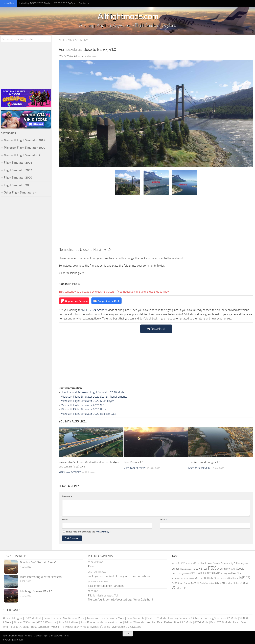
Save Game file (135, 618)
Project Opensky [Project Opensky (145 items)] (184, 583)
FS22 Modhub (33, 618)
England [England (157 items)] (244, 564)
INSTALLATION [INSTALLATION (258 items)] (214, 573)
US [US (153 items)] (241, 583)
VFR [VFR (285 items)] (179, 588)
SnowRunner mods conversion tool (101, 622)
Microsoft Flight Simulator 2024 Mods (51, 636)
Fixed (91, 566)
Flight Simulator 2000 (18, 178)
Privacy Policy (102, 532)
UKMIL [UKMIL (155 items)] (222, 583)
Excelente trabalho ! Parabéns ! (107, 586)
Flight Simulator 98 (16, 185)
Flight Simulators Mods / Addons (17, 636)
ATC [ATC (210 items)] (183, 563)
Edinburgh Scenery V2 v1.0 (36, 591)
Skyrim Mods (82, 627)
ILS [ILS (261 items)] (204, 573)
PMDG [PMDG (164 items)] (174, 583)
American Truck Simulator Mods (106, 618)
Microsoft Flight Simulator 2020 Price (84, 409)
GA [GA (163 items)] (218, 569)
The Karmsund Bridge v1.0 (204, 462)
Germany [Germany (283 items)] (225, 569)
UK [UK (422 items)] (217, 583)
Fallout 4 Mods (20, 627)
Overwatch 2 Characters (126, 627)
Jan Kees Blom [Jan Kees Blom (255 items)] (235, 573)
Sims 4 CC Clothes (24, 622)
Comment (67, 496)
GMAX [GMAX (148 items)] (233, 569)
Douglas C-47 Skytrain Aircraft (38, 562)
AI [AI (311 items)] (179, 563)
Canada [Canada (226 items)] (216, 563)
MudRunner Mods (74, 618)
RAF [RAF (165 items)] (193, 583)
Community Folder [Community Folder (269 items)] (230, 563)
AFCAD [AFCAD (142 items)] (175, 564)
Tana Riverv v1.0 (134, 462)
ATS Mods (66, 627)
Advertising (8, 640)
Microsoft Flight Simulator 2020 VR (82, 405)
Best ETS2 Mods (156, 618)
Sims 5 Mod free (68, 622)
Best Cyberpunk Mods (44, 627)
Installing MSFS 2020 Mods (34, 3)
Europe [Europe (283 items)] (176, 569)
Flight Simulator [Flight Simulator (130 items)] (186, 569)
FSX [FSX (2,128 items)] (212, 568)
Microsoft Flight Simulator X (22, 155)
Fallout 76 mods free (137, 622)
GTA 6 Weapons (47, 622)
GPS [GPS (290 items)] (193, 573)
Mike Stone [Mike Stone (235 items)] (233, 579)
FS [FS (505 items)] (200, 568)
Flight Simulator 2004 (18, 163)
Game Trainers (52, 618)
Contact (19, 640)
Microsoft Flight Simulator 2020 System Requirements (94, 397)
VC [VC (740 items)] (174, 588)
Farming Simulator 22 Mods (185, 618)
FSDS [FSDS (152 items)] (205, 569)
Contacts (84, 3)
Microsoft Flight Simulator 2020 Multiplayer (87, 401)
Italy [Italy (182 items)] (225, 573)
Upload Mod (8, 3)
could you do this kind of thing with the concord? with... (121, 576)
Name (66, 520)
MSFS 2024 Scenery (73, 40)
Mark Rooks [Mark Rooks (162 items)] (189, 579)
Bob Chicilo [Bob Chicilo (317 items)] (201, 563)
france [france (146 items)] (195, 569)
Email (163, 520)
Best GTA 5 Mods (221, 622)
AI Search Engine (13, 618)
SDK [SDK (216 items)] (197, 583)
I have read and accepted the (87, 532)
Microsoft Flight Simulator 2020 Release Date (88, 414)
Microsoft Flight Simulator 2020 (25, 148)
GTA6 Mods (201, 622)
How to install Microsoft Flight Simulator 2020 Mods (92, 392)
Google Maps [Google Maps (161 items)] (184, 573)
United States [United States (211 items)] (233, 583)
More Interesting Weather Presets (41, 577)
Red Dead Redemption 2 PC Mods (172, 622)
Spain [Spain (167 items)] (202, 583)
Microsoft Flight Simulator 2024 (25, 140)
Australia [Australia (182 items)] (190, 563)
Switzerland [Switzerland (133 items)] (210, 583)
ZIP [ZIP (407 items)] (184, 588)
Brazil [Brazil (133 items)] (210, 564)
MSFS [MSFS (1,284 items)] (245, 578)
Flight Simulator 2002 (18, 170)
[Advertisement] (156, 222)
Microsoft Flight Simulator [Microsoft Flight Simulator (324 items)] (210, 578)
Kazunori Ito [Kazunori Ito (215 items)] (177, 579)
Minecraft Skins (101, 627)
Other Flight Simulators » (20, 192)
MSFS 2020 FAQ (63, 3)
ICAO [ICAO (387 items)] (199, 573)
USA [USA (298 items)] (246, 583)
